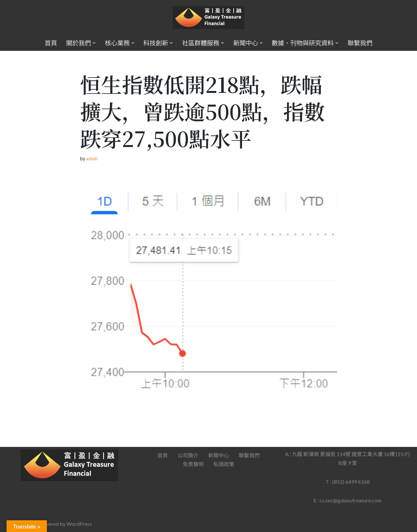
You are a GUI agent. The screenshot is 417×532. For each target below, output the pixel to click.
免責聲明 (193, 464)
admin (92, 159)
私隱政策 (224, 464)
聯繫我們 (360, 43)
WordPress (79, 524)
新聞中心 (219, 455)
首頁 (51, 43)
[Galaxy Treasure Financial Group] (208, 18)
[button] (94, 43)
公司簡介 (188, 455)
